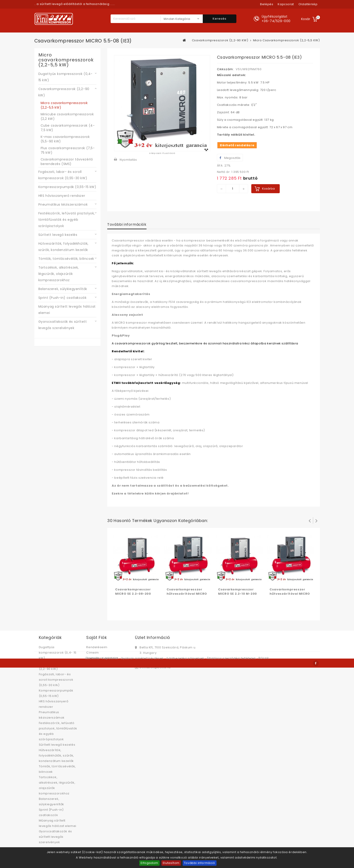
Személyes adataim (102, 658)
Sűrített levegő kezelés (58, 235)
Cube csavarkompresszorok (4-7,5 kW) (68, 128)
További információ (200, 863)
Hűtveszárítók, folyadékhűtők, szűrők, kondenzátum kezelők (63, 247)
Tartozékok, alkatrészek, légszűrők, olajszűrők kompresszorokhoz (59, 274)
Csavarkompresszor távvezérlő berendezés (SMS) (67, 162)
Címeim (93, 653)
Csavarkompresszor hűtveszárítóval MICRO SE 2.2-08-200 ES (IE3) (187, 594)
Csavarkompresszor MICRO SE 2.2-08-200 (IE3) (133, 594)
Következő (317, 520)
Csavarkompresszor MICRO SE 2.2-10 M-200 (238, 592)
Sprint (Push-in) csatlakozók (63, 298)
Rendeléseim (97, 647)
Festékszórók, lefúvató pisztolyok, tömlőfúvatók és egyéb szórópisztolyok (67, 220)
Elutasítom (171, 863)
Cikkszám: (225, 69)
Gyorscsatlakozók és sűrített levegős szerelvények (63, 325)
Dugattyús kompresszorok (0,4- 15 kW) (65, 77)
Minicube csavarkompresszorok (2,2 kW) (67, 116)
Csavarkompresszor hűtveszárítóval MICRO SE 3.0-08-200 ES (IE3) (290, 594)
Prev (310, 520)
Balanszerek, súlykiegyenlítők (63, 289)
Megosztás (230, 158)
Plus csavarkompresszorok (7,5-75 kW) (68, 150)
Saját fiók (97, 637)
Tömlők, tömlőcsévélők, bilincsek (66, 259)
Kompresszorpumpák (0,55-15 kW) (67, 187)
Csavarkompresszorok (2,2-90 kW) (64, 92)
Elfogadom (149, 863)
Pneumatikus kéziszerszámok (63, 204)
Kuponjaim (95, 663)
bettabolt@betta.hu (155, 667)
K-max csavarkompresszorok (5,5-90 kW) (65, 139)
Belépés (267, 4)
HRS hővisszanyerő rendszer (62, 196)
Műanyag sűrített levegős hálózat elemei (67, 310)
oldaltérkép (308, 4)
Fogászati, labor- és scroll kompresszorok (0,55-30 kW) (63, 175)
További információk (127, 224)
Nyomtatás (128, 160)
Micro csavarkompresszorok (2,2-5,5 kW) (64, 105)
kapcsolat (286, 4)
